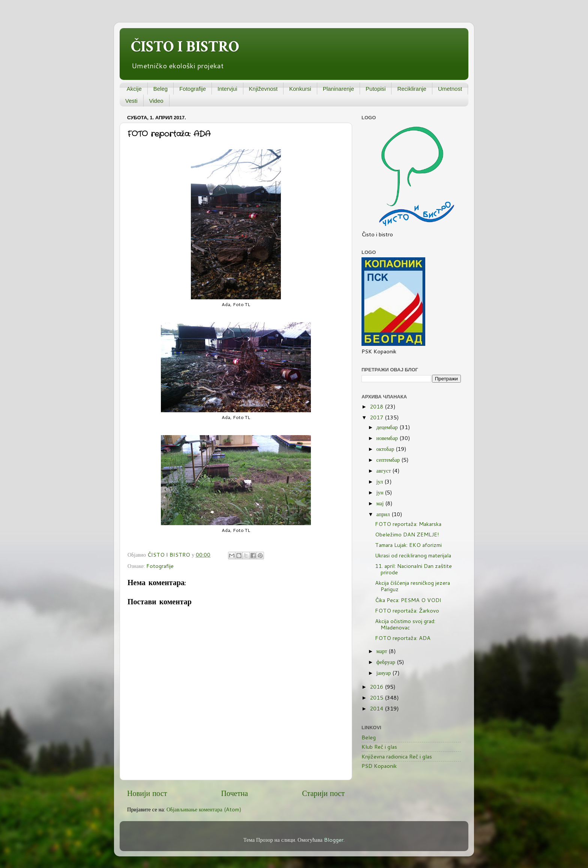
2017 (377, 417)
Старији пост (323, 793)
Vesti (131, 101)
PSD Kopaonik (379, 766)
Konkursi (300, 89)
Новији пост (147, 793)
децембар (388, 427)
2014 (377, 708)
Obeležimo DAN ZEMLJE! (407, 534)
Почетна (235, 793)
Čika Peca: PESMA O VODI (408, 600)
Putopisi (376, 89)
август (385, 471)
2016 (377, 687)
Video (156, 101)
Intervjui (227, 89)
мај (381, 503)
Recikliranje (412, 89)
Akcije (134, 89)
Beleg (160, 89)
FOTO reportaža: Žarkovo (407, 610)
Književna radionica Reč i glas (397, 756)
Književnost (263, 89)
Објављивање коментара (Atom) (204, 809)
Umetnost (450, 89)
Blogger (334, 840)
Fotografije (193, 89)
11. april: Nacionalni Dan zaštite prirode (413, 569)
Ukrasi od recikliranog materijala (413, 555)
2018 (377, 406)
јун (381, 492)
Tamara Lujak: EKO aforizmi (408, 545)
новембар (388, 438)
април (384, 514)
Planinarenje (338, 89)
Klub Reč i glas (379, 747)
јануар (385, 673)
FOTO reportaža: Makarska (408, 524)
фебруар (387, 662)
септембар (389, 460)
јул (381, 481)
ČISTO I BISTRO (185, 47)
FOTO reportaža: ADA (403, 638)
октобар (386, 449)
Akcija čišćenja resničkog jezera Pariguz (412, 586)
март (383, 651)
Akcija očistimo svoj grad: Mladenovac (405, 624)
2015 (377, 698)
